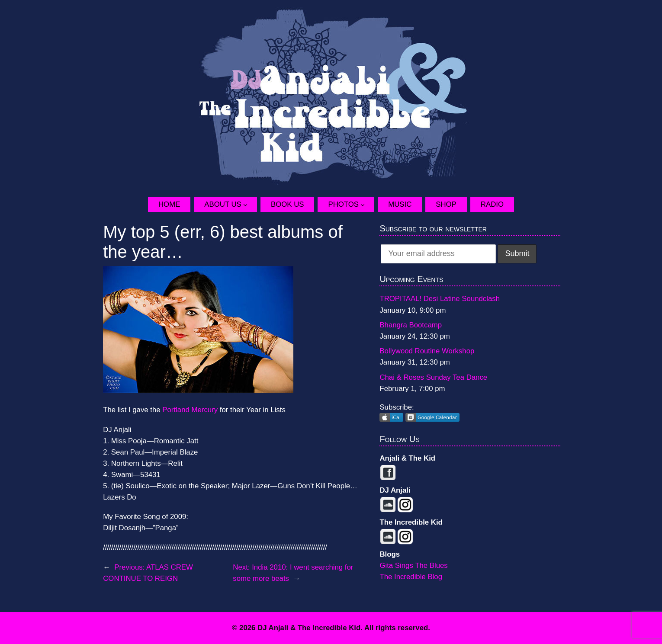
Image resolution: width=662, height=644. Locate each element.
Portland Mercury (191, 410)
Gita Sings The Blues (413, 566)
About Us (223, 204)
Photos (343, 204)
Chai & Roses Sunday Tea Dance (433, 377)
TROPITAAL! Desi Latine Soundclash (440, 299)
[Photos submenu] (367, 204)
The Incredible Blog (411, 577)
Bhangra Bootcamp (411, 325)
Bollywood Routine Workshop (427, 351)
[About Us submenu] (250, 204)
